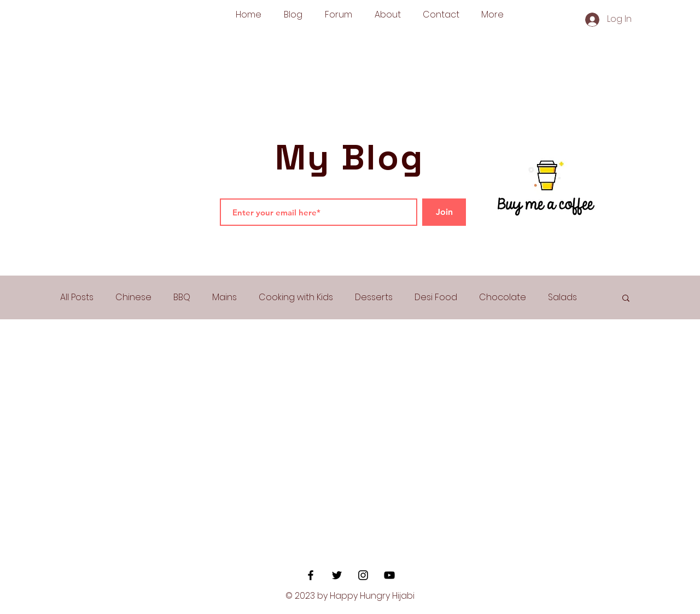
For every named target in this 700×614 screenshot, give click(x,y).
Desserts (374, 297)
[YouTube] (389, 575)
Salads (562, 297)
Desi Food (436, 297)
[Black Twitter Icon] (337, 575)
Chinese (133, 297)
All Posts (77, 297)
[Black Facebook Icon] (311, 575)
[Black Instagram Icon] (363, 575)
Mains (224, 297)
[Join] (444, 212)
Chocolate (503, 297)
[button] (626, 299)
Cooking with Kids (296, 297)
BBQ (182, 297)
